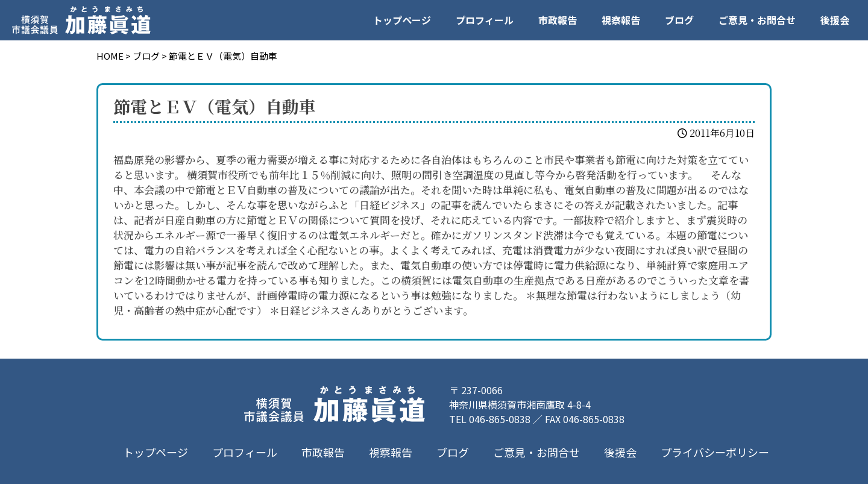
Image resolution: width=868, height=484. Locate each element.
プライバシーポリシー (715, 452)
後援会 (835, 20)
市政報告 (558, 20)
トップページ (402, 20)
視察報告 (621, 20)
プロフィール (485, 20)
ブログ (679, 20)
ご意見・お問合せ (757, 20)
